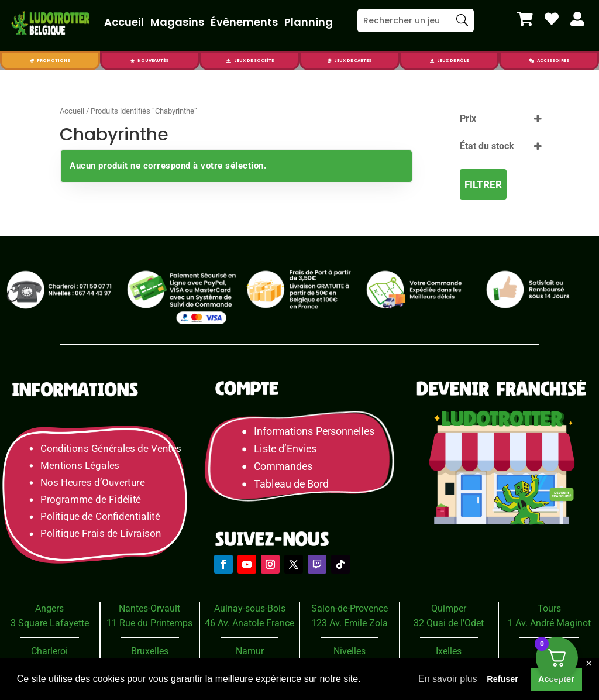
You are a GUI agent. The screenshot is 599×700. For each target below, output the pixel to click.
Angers (49, 608)
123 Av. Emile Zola (350, 623)
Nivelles (350, 651)
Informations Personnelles (314, 432)
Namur (250, 651)
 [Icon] (432, 61)
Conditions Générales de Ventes (111, 449)
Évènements (244, 22)
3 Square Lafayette (50, 623)
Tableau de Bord (291, 484)
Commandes (283, 467)
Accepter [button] (556, 679)
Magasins (177, 22)
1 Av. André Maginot (549, 623)
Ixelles (449, 651)
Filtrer (483, 184)
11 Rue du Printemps (149, 623)
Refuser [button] (502, 679)
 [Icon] (531, 61)
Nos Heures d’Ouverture (92, 483)
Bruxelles (150, 651)
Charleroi (49, 651)
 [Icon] (525, 19)
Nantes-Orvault (149, 608)
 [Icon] (228, 61)
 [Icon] (132, 61)
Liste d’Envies (289, 449)
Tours (549, 608)
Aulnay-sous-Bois (250, 608)
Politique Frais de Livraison (101, 533)
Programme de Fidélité (91, 500)
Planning (309, 22)
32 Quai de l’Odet (449, 623)
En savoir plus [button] (448, 679)
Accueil (124, 22)
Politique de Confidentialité (100, 517)
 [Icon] (577, 19)
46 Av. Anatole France (249, 623)
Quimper (449, 608)
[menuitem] (525, 19)
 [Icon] (32, 61)
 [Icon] (552, 19)
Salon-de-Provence (350, 608)
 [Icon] (329, 61)
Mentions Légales (80, 466)
